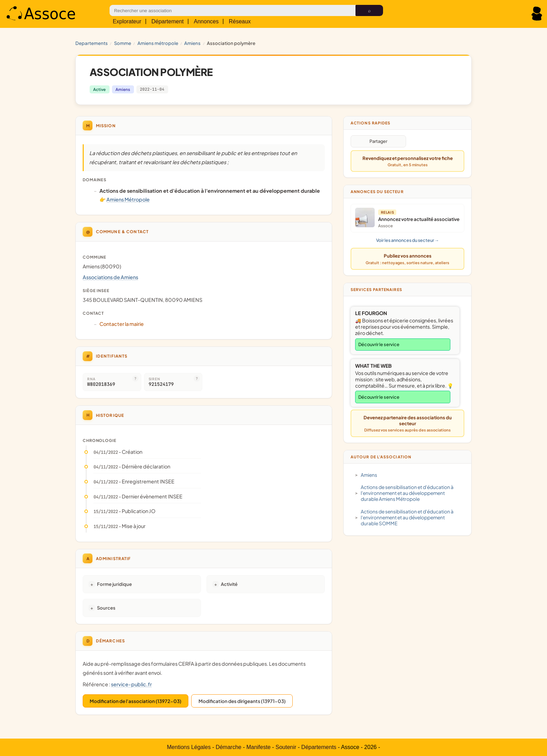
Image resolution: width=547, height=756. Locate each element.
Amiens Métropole (158, 43)
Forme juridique (114, 584)
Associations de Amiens (110, 277)
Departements (92, 43)
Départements (319, 747)
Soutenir (286, 747)
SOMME (123, 43)
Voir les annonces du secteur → (407, 240)
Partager (378, 141)
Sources (106, 608)
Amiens (192, 43)
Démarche (228, 747)
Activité (229, 584)
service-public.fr (131, 684)
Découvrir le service (379, 344)
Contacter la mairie (122, 324)
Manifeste (258, 747)
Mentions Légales (189, 747)
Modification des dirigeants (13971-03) (242, 701)
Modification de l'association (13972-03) (136, 701)
